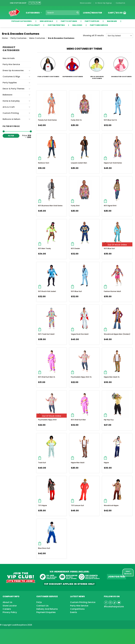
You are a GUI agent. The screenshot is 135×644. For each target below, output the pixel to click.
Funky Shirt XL (76, 120)
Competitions (77, 609)
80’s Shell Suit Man (78, 420)
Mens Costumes (37, 38)
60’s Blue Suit (109, 248)
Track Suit (42, 463)
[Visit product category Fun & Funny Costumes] (48, 65)
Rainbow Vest (44, 163)
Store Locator (86, 3)
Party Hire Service (11, 64)
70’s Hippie (43, 505)
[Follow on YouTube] (39, 3)
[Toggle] (30, 70)
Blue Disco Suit (44, 548)
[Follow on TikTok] (36, 3)
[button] (116, 13)
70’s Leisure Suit (77, 505)
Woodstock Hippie (111, 505)
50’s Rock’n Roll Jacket (47, 291)
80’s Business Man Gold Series (50, 206)
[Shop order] (120, 36)
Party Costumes (19, 38)
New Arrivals (9, 58)
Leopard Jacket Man (79, 163)
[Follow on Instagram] (33, 3)
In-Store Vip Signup (104, 3)
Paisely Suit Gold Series (47, 120)
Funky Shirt (75, 206)
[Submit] (78, 13)
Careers (7, 609)
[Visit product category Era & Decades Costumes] (97, 66)
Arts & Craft (9, 107)
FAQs (39, 602)
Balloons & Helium (11, 119)
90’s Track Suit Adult (46, 334)
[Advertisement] (21, 632)
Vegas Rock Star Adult (80, 334)
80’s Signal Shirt (110, 206)
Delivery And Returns (47, 609)
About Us (7, 602)
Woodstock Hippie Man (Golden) (117, 334)
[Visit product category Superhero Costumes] (72, 65)
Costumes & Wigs (11, 77)
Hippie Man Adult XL (112, 377)
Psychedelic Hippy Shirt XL (81, 377)
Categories (34, 13)
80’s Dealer (75, 248)
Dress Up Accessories (13, 70)
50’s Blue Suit (76, 291)
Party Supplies (10, 83)
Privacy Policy (10, 612)
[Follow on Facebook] (30, 3)
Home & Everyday (11, 101)
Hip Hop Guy (109, 420)
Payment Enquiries (46, 612)
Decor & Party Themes (14, 89)
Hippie (106, 463)
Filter (11, 136)
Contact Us (120, 3)
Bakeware (7, 95)
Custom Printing (11, 113)
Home (5, 38)
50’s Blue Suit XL (110, 120)
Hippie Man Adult (78, 463)
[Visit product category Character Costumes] (121, 65)
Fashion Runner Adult (112, 291)
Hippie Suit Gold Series (113, 163)
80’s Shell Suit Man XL (47, 377)
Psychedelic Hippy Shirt (47, 420)
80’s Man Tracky (44, 248)
